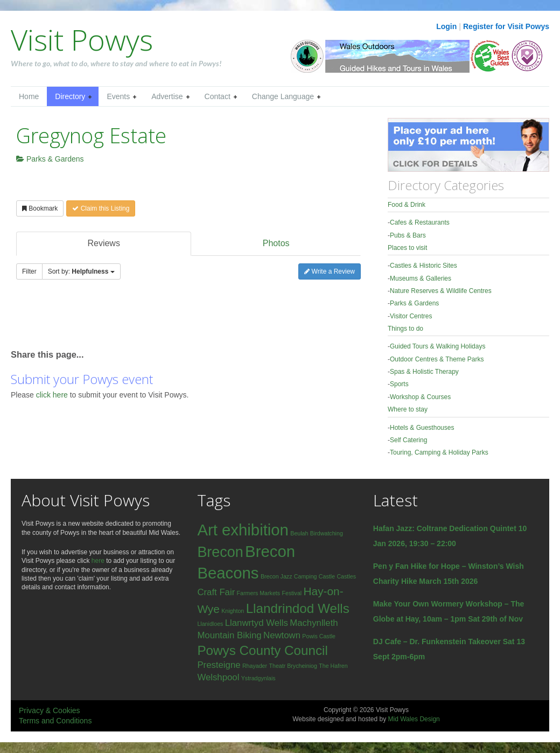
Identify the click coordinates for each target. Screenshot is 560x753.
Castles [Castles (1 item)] (346, 576)
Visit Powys (82, 39)
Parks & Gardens (50, 159)
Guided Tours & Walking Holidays (437, 346)
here (98, 561)
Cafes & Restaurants (420, 222)
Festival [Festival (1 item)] (292, 593)
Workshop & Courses (420, 397)
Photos (276, 243)
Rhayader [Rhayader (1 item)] (255, 666)
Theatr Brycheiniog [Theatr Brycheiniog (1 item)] (293, 666)
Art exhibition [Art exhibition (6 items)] (243, 530)
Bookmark (40, 208)
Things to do (405, 329)
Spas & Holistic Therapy (424, 372)
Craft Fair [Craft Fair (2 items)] (216, 592)
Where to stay (408, 409)
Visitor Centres (411, 316)
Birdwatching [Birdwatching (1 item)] (327, 533)
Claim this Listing (101, 208)
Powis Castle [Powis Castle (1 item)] (319, 636)
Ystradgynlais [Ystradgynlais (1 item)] (258, 678)
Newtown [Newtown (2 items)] (282, 635)
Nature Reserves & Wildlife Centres (441, 291)
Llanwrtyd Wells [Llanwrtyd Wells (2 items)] (257, 623)
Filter (29, 271)
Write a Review (330, 271)
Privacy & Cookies (50, 710)
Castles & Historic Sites (423, 266)
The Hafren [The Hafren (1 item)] (333, 666)
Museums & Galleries (421, 278)
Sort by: (81, 271)
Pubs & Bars (408, 235)
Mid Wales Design (414, 719)
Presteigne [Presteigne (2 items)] (219, 665)
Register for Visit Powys (506, 26)
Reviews (103, 243)
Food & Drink (407, 205)
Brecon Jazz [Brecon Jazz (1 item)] (276, 576)
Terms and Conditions (55, 721)
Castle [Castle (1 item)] (327, 576)
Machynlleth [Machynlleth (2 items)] (314, 623)
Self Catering (408, 440)
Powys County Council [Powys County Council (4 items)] (262, 650)
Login (446, 26)
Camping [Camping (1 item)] (306, 576)
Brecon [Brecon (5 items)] (220, 552)
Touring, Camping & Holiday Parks (439, 452)
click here (53, 395)
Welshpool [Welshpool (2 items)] (218, 677)
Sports (399, 384)
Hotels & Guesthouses (422, 428)
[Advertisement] (137, 319)
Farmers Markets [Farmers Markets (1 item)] (259, 593)
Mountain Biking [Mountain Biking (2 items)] (229, 635)
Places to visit (407, 248)
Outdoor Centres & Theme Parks (437, 359)
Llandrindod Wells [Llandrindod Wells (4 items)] (298, 608)
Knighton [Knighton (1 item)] (233, 611)
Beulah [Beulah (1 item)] (299, 533)
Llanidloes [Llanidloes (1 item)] (210, 624)
